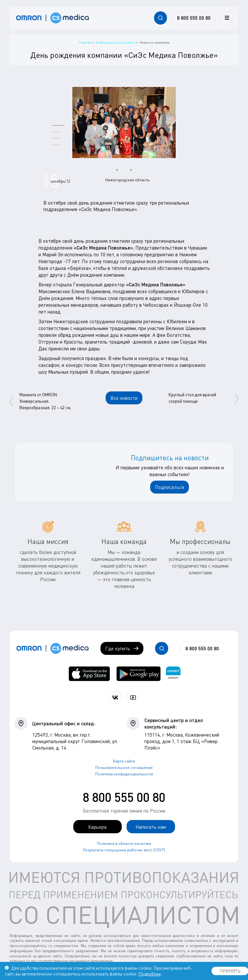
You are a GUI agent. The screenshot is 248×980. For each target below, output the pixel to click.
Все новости (124, 398)
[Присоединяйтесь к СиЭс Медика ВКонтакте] (115, 698)
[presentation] (117, 169)
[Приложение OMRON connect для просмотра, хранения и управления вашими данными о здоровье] (173, 674)
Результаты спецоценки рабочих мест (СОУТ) (124, 850)
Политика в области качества (124, 843)
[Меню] (227, 18)
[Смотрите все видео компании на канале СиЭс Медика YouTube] (133, 698)
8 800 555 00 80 (124, 797)
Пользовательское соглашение (124, 767)
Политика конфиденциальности (124, 774)
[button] (58, 125)
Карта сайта (124, 761)
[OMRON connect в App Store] (89, 674)
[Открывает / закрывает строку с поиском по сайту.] (160, 18)
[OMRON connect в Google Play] (139, 674)
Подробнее (150, 974)
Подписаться (170, 487)
